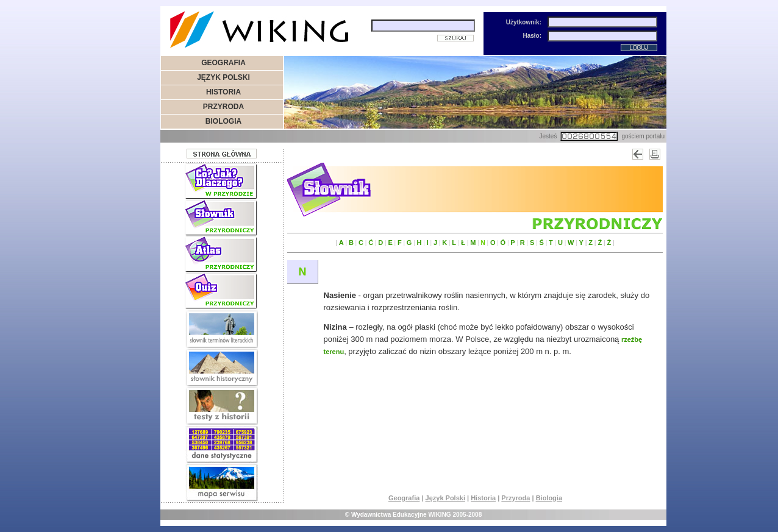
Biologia (549, 498)
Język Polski (445, 498)
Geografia (404, 498)
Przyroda (516, 498)
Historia (483, 498)
